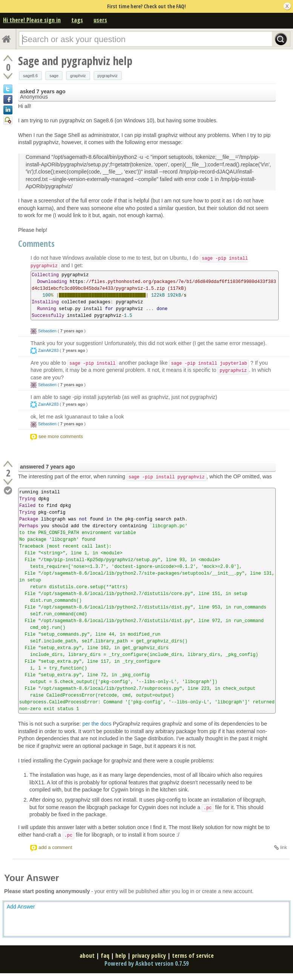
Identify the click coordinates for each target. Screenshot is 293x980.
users (100, 20)
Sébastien (47, 331)
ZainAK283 (48, 350)
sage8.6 (30, 76)
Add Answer (21, 907)
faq (105, 956)
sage (54, 76)
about (87, 956)
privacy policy (149, 956)
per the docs (97, 724)
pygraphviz (108, 76)
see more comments (61, 436)
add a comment (55, 847)
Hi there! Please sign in (32, 20)
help (121, 956)
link (284, 848)
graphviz (78, 76)
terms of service (193, 956)
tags (77, 20)
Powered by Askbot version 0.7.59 (146, 963)
